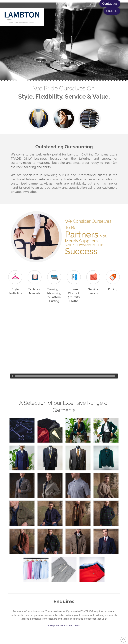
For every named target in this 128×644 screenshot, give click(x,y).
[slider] (65, 376)
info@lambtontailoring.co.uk (64, 626)
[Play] (13, 376)
